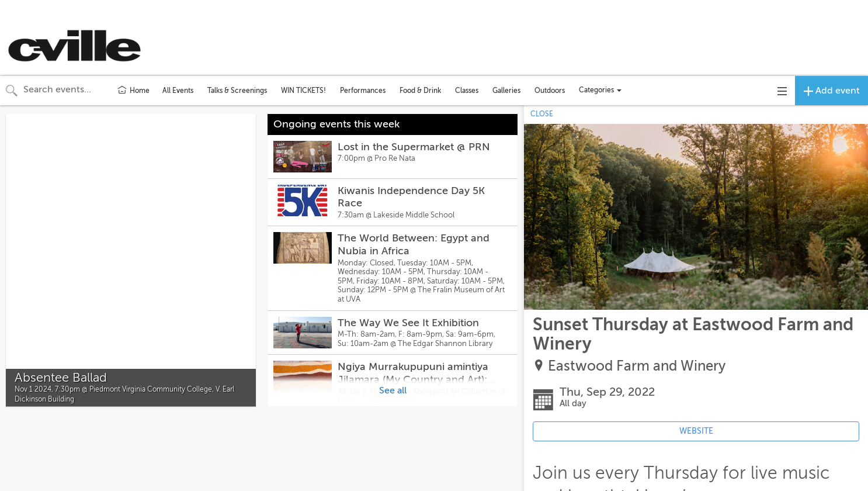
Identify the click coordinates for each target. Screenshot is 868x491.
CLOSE (542, 114)
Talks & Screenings (237, 91)
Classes (467, 91)
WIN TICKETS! (303, 91)
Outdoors (550, 91)
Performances (363, 91)
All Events (178, 91)
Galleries (506, 91)
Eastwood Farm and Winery (637, 366)
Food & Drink (420, 91)
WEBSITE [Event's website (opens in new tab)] (696, 431)
